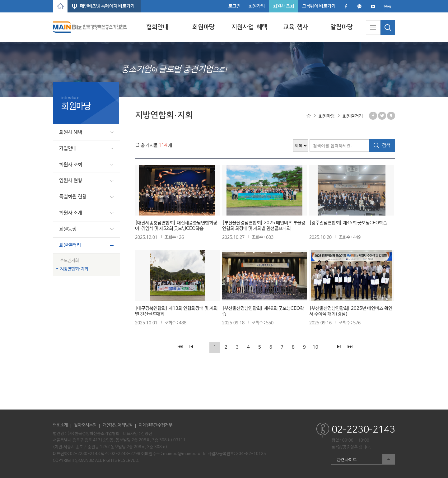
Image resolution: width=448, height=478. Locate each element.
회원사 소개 (71, 213)
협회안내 (157, 27)
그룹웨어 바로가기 (319, 6)
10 (315, 347)
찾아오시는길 (85, 425)
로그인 (234, 6)
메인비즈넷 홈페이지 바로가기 (107, 6)
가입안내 (68, 149)
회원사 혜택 (71, 132)
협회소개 (60, 425)
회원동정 (68, 229)
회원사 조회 (283, 6)
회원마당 (203, 27)
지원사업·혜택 (250, 27)
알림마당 (342, 27)
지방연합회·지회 (74, 269)
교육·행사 (296, 27)
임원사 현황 (71, 181)
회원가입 (257, 6)
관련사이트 (363, 459)
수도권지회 (69, 261)
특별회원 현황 (73, 197)
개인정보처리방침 (118, 425)
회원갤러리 (70, 245)
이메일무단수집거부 (156, 425)
